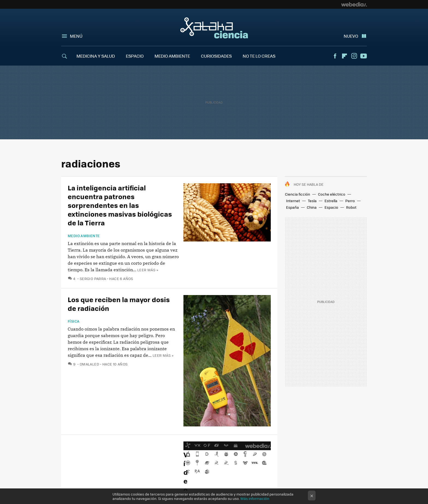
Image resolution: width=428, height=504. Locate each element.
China (312, 207)
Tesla (312, 201)
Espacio (331, 207)
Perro (350, 201)
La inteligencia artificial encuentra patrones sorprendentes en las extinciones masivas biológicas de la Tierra (120, 205)
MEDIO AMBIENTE (172, 56)
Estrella (331, 201)
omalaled (89, 364)
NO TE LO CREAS (259, 56)
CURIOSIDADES (216, 56)
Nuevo (351, 36)
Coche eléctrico (332, 194)
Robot (351, 207)
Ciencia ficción (298, 194)
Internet (293, 201)
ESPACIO (135, 56)
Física (74, 321)
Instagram (354, 56)
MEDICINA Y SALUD (96, 56)
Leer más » (148, 270)
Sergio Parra (93, 278)
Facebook (335, 56)
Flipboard (344, 56)
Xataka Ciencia (214, 28)
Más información (255, 498)
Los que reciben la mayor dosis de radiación (119, 304)
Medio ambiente (84, 236)
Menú (76, 36)
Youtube (364, 56)
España (292, 207)
